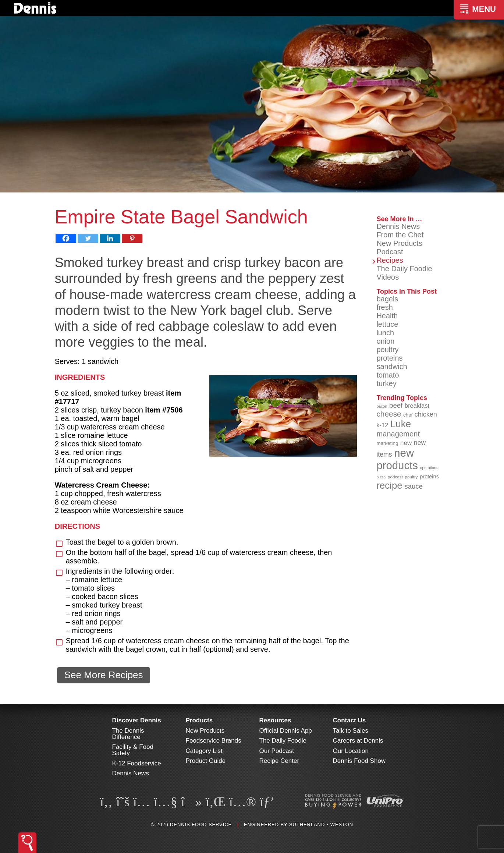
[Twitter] (88, 238)
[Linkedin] (110, 238)
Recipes (390, 260)
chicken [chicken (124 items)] (426, 414)
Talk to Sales (351, 731)
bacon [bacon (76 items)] (382, 406)
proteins (389, 358)
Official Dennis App (286, 731)
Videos (388, 277)
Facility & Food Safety (133, 750)
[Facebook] (66, 238)
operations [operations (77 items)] (429, 468)
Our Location (351, 751)
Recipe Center (279, 761)
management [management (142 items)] (398, 434)
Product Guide (206, 761)
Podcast (390, 252)
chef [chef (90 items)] (408, 415)
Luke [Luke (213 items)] (401, 424)
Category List (204, 751)
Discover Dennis (137, 720)
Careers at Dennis (358, 741)
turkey (386, 383)
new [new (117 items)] (406, 443)
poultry (387, 350)
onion (385, 341)
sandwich (392, 367)
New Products (399, 243)
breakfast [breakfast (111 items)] (417, 406)
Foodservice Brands (214, 741)
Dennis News (398, 226)
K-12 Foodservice (137, 763)
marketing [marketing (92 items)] (387, 443)
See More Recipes (104, 675)
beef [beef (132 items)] (396, 405)
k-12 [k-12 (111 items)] (382, 425)
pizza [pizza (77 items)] (381, 477)
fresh (384, 307)
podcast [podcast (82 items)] (395, 477)
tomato (388, 375)
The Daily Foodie (404, 269)
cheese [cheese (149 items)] (389, 414)
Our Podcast (277, 751)
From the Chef (400, 235)
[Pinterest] (132, 238)
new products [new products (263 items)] (397, 459)
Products (199, 720)
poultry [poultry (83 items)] (411, 477)
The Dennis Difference (128, 734)
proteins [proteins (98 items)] (429, 477)
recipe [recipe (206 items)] (389, 485)
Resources (275, 720)
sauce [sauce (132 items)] (414, 486)
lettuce (387, 324)
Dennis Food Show (359, 761)
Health (387, 316)
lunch (385, 333)
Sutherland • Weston (321, 824)
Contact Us (349, 720)
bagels (387, 299)
